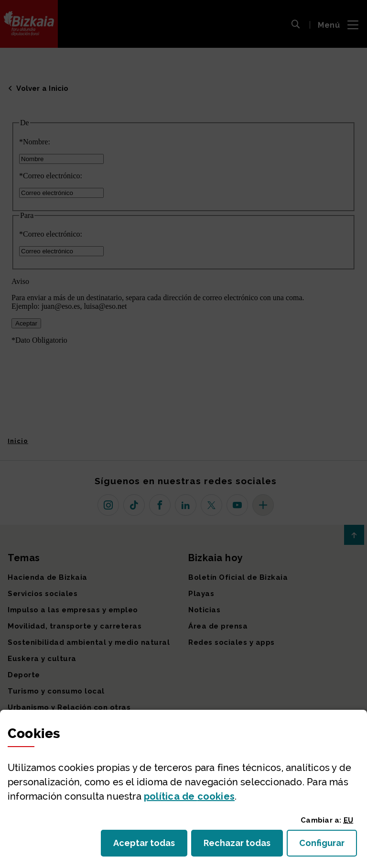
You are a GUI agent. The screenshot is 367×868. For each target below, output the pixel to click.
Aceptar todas (150, 846)
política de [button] (189, 796)
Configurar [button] (328, 846)
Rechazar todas (243, 846)
